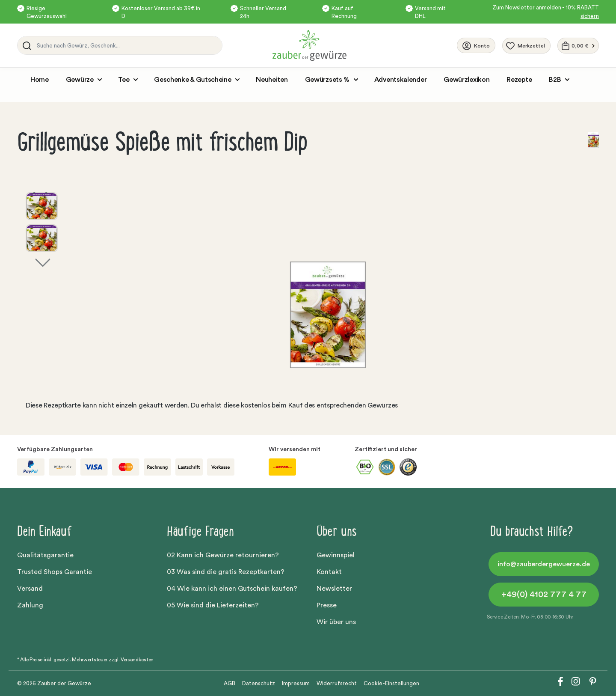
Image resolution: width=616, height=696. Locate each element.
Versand (30, 589)
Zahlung (30, 605)
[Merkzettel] (526, 46)
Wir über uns (336, 622)
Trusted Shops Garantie (55, 572)
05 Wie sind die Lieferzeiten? (213, 605)
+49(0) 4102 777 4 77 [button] (544, 595)
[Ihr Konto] (476, 45)
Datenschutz (259, 683)
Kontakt (329, 572)
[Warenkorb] (578, 46)
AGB (230, 683)
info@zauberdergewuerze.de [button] (544, 564)
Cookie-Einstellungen (391, 683)
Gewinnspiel (336, 555)
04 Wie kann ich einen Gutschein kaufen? (232, 589)
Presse (327, 605)
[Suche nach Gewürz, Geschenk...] (127, 45)
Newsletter (334, 589)
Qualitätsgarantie (45, 555)
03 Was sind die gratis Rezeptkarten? (226, 572)
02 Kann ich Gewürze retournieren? (223, 555)
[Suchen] (25, 45)
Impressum (296, 683)
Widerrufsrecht (337, 683)
